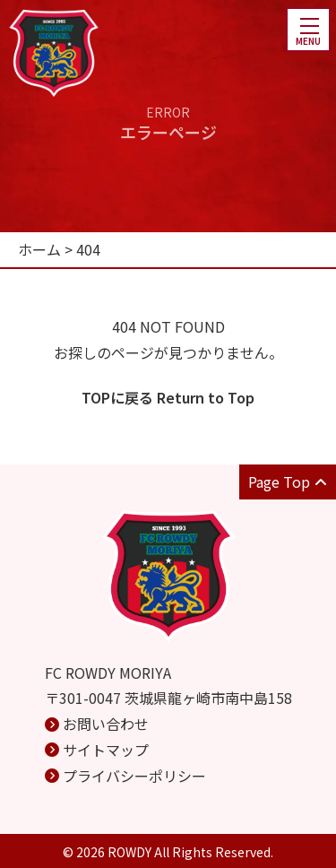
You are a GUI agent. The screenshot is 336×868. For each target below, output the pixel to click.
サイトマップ (106, 750)
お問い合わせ (106, 724)
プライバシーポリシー (134, 776)
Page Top (288, 482)
